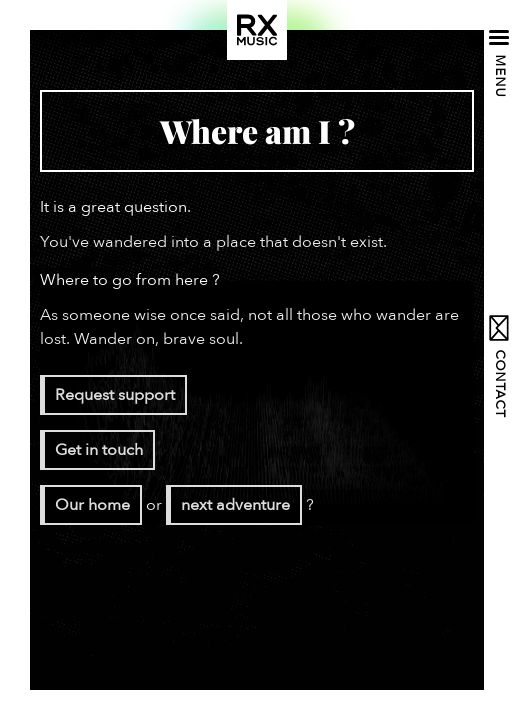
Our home (92, 505)
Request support (115, 395)
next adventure (235, 505)
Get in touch (99, 450)
